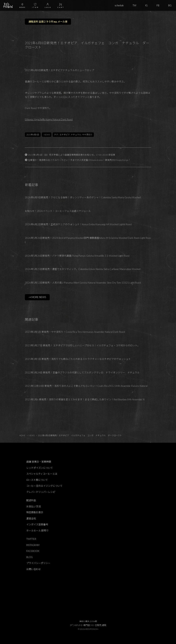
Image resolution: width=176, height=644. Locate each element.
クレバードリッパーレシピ (41, 492)
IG (146, 5)
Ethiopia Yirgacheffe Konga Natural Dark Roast (49, 119)
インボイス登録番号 (37, 524)
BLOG (30, 557)
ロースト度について (37, 480)
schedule (119, 5)
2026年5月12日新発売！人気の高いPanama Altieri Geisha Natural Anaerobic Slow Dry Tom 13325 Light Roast (83, 283)
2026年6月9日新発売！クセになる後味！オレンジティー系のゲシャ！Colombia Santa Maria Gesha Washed (83, 197)
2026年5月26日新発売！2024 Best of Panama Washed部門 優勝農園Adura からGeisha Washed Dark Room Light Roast (88, 240)
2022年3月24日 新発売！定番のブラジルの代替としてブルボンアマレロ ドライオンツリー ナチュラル (82, 373)
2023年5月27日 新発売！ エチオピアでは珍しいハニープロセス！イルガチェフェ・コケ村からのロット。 (82, 345)
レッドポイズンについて (40, 468)
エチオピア (65, 135)
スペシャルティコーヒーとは (42, 474)
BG (170, 5)
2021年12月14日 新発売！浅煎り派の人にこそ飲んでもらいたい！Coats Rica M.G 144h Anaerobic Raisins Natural (86, 386)
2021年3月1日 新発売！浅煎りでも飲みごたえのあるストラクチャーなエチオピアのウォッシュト (78, 359)
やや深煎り (87, 135)
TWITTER (31, 539)
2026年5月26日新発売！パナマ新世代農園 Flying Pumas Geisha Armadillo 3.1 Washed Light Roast (77, 256)
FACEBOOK (33, 551)
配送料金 (31, 500)
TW (134, 5)
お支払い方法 (34, 506)
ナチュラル (76, 135)
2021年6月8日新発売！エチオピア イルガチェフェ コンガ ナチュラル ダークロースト (80, 435)
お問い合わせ (34, 569)
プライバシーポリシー (38, 563)
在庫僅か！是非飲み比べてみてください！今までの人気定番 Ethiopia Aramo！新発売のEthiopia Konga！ (79, 160)
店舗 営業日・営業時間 (39, 462)
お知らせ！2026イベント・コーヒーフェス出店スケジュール (58, 211)
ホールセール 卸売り (37, 531)
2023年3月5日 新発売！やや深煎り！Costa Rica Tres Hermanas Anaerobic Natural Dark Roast (75, 332)
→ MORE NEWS (37, 297)
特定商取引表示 (35, 512)
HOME (22, 435)
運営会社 (31, 518)
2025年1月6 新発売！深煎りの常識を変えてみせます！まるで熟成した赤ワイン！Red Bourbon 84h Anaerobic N (85, 399)
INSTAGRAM (33, 545)
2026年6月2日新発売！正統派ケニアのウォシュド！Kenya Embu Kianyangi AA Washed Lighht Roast (78, 224)
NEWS (47, 135)
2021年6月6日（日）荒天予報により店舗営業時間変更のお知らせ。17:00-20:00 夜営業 (72, 155)
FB (158, 5)
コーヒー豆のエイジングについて (44, 486)
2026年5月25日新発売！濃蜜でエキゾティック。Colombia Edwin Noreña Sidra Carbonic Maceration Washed (83, 269)
